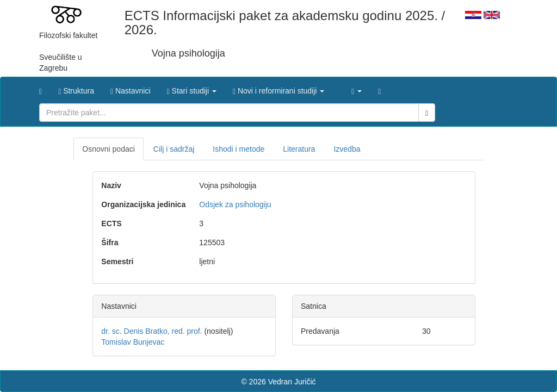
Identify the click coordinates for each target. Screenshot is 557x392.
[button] (192, 88)
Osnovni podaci (109, 149)
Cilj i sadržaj (174, 149)
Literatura (299, 149)
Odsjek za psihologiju (235, 204)
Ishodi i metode (239, 149)
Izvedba (347, 149)
